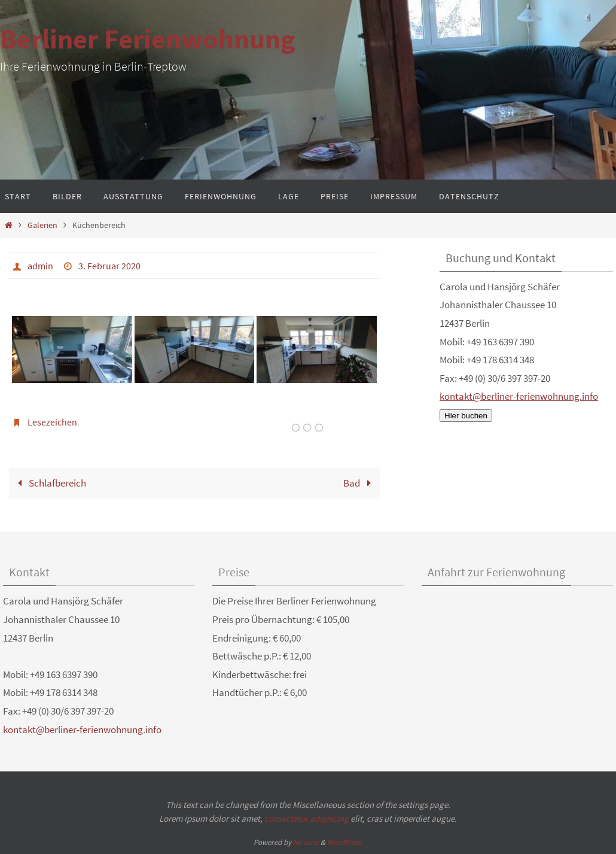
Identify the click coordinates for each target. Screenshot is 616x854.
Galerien (42, 225)
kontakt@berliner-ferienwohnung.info (519, 396)
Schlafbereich (49, 483)
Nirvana (306, 842)
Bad (360, 483)
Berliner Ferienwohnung (148, 39)
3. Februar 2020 (109, 266)
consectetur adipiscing (307, 818)
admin (40, 266)
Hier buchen (466, 416)
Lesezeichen (52, 422)
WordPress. (345, 842)
